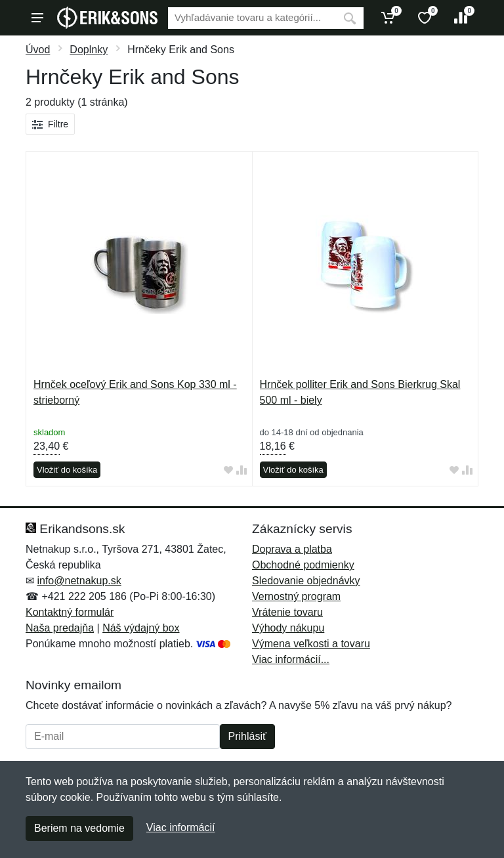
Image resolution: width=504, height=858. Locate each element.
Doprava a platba (292, 549)
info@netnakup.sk (79, 581)
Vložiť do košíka (67, 470)
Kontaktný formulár (70, 612)
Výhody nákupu (288, 628)
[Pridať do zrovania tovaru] (241, 470)
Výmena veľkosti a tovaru (311, 644)
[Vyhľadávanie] (252, 18)
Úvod (38, 50)
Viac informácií (181, 827)
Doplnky (89, 50)
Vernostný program (296, 596)
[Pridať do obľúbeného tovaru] (228, 470)
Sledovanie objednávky (306, 581)
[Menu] (37, 18)
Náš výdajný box (141, 628)
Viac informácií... (291, 659)
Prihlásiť (247, 736)
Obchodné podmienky (303, 565)
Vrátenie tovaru (287, 612)
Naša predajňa (60, 628)
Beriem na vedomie (79, 828)
